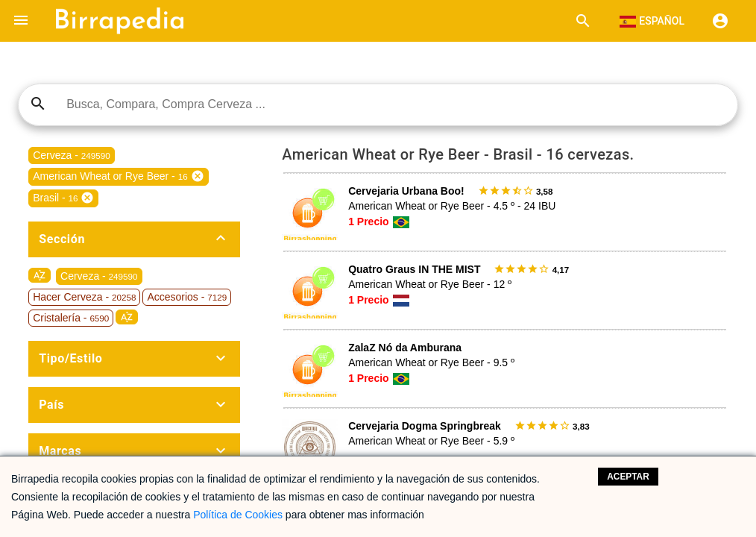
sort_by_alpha (40, 275)
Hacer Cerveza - (84, 297)
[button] (21, 21)
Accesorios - (187, 297)
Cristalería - (71, 318)
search (38, 104)
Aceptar (628, 477)
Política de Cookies (238, 515)
